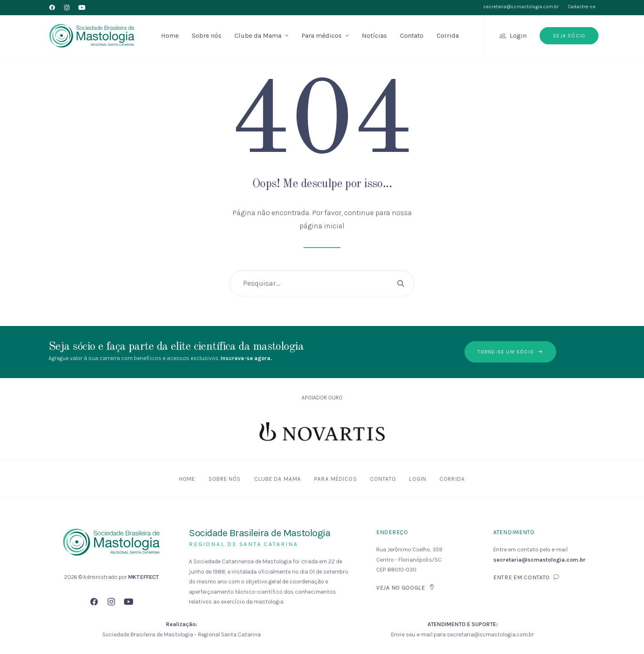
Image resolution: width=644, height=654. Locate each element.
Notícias (374, 36)
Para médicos (325, 36)
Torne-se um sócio (511, 352)
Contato (412, 36)
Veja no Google (406, 588)
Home (170, 36)
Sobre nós (207, 36)
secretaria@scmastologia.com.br (521, 7)
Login (518, 36)
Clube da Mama (261, 36)
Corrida (448, 36)
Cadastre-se (582, 7)
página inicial (322, 226)
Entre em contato (527, 577)
